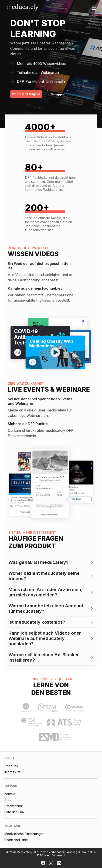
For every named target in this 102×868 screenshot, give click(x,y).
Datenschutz (14, 806)
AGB (8, 800)
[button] (52, 562)
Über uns (11, 766)
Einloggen (58, 94)
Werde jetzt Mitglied (26, 94)
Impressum (12, 772)
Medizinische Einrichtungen (24, 834)
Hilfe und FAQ (14, 812)
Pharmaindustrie (16, 840)
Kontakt (10, 794)
